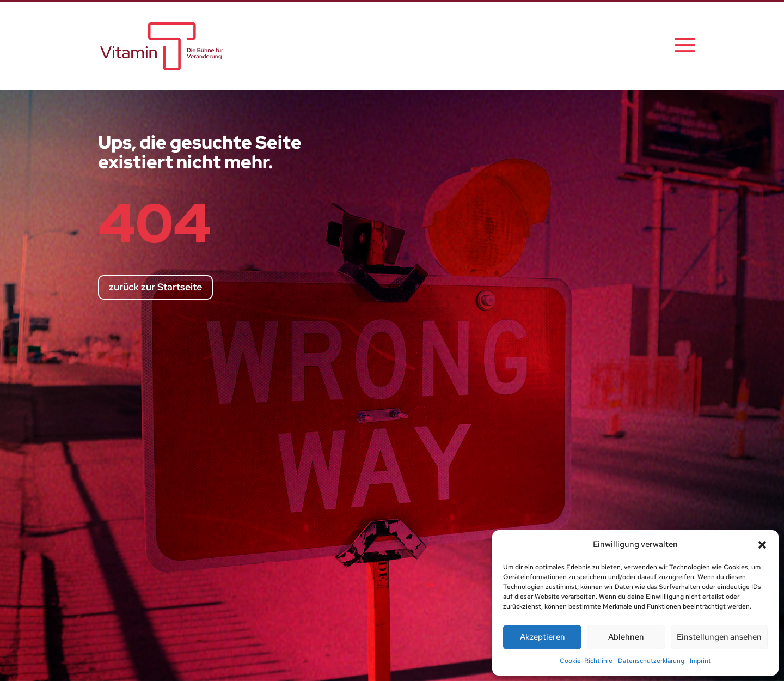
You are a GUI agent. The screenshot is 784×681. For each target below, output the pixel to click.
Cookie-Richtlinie (586, 661)
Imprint (700, 661)
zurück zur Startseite (155, 287)
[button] (762, 545)
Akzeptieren (543, 637)
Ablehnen (626, 637)
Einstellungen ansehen (719, 637)
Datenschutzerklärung (651, 661)
